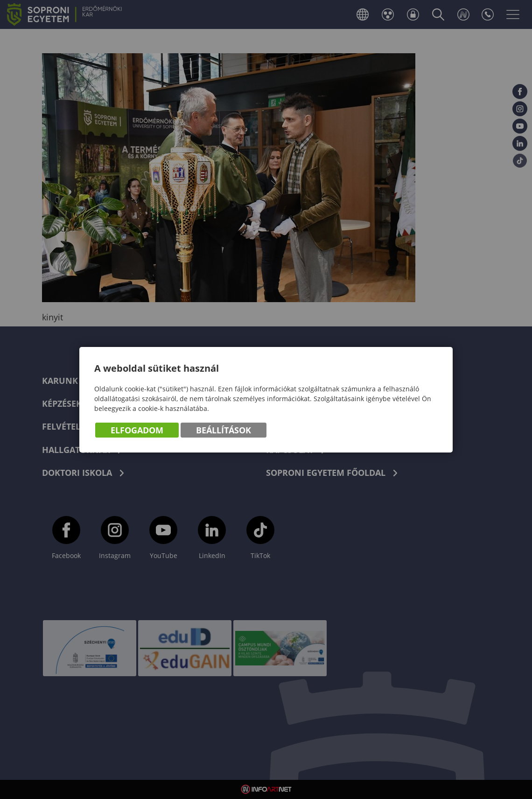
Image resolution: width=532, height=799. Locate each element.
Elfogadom (137, 430)
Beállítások (224, 430)
